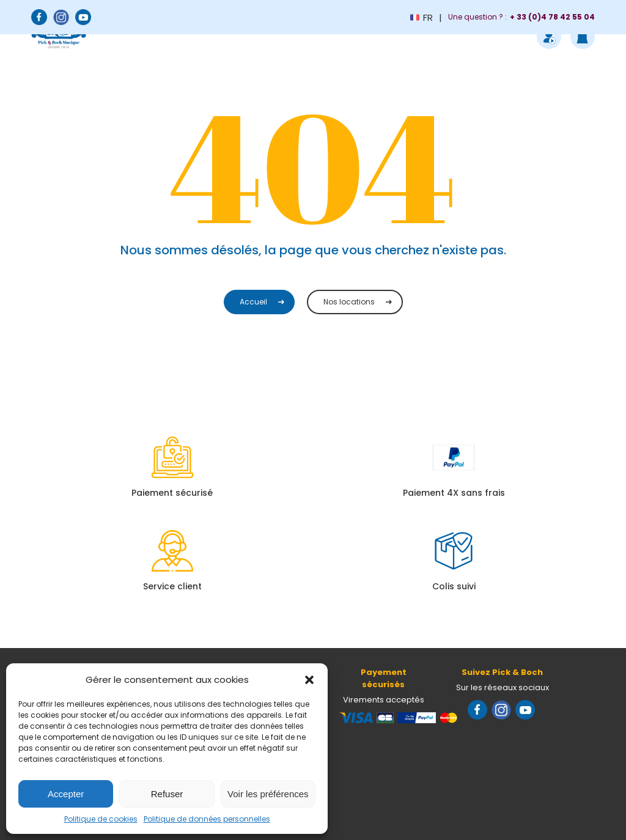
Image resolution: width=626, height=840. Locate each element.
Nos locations (349, 302)
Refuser (167, 794)
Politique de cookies (101, 819)
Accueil (253, 302)
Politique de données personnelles (207, 819)
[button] (309, 680)
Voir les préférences (268, 794)
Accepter (66, 794)
